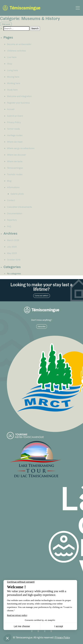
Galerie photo (17, 194)
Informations (13, 187)
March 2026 (13, 240)
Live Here (12, 57)
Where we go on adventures (21, 148)
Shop (10, 64)
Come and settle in (41, 296)
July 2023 (12, 247)
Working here (14, 83)
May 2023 (12, 253)
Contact (11, 200)
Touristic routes (15, 174)
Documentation (15, 213)
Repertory (12, 220)
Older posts (6, 24)
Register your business (18, 103)
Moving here (13, 77)
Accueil (11, 109)
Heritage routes (15, 135)
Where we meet (15, 142)
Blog (9, 181)
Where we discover (16, 155)
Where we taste (15, 161)
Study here (12, 90)
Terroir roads (13, 129)
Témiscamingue (22, 8)
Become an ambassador (19, 44)
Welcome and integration (19, 96)
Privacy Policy (14, 122)
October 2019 (14, 260)
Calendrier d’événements (20, 207)
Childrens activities (17, 51)
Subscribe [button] (41, 326)
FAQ (9, 226)
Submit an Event (15, 116)
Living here (12, 70)
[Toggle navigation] (78, 8)
